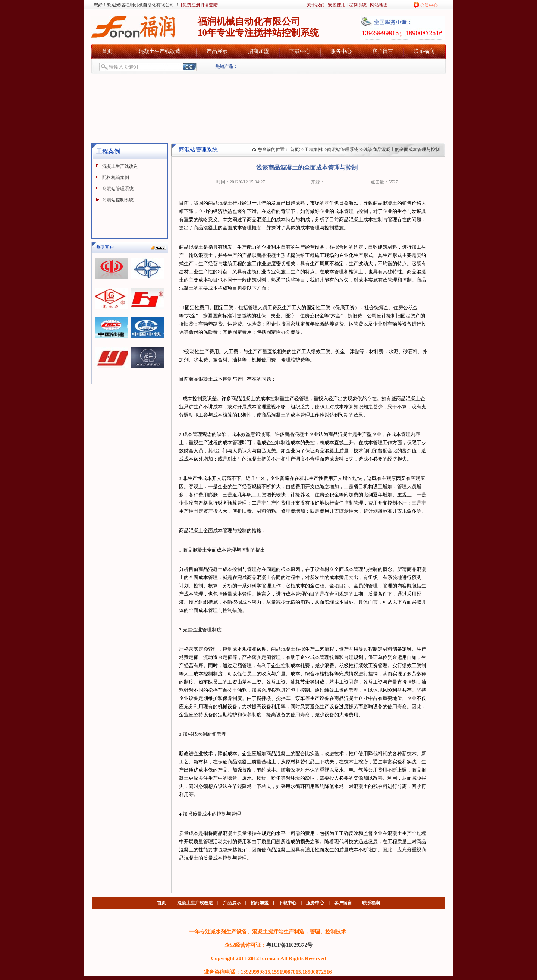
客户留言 (383, 51)
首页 (107, 51)
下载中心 (300, 51)
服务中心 (341, 51)
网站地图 (379, 5)
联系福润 (424, 51)
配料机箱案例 (116, 178)
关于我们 (315, 5)
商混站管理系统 (118, 189)
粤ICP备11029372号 (289, 945)
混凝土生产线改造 (160, 51)
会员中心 (429, 5)
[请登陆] (211, 5)
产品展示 (217, 51)
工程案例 (313, 150)
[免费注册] (191, 5)
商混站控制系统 (118, 200)
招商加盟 (258, 51)
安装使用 (337, 5)
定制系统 (358, 5)
